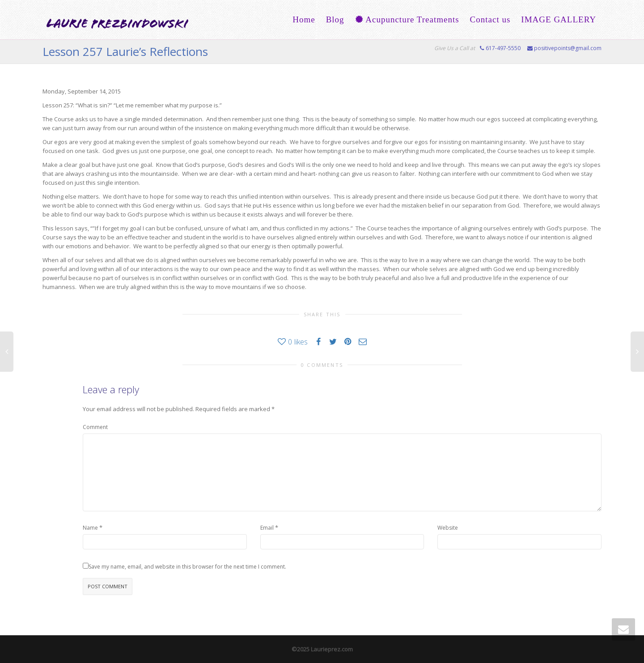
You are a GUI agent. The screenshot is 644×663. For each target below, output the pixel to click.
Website (448, 528)
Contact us (490, 19)
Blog (335, 19)
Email (267, 528)
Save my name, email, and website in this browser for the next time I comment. (187, 567)
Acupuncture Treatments (407, 19)
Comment (95, 427)
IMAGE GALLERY (559, 19)
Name (90, 528)
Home (304, 19)
